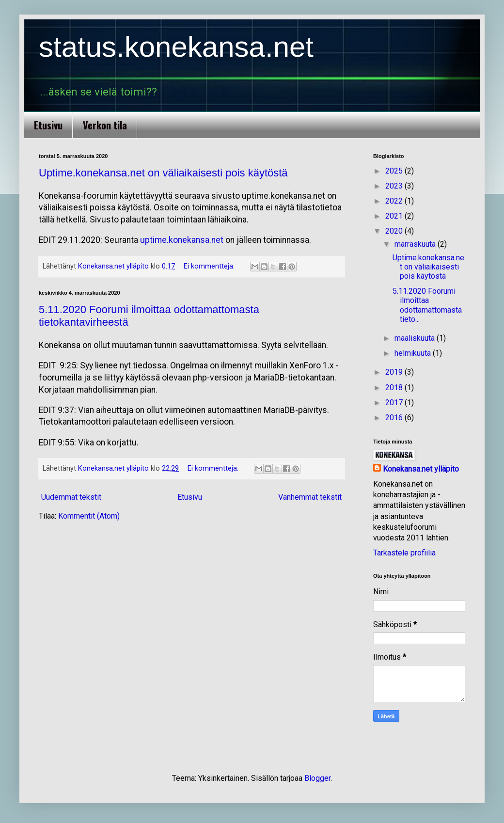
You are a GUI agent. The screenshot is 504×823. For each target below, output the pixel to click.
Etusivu (48, 125)
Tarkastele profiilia (404, 553)
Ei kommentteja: (210, 266)
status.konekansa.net (176, 47)
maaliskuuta (416, 338)
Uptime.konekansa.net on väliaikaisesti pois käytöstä (163, 173)
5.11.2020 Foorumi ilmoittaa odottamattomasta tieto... (427, 305)
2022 (395, 201)
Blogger (317, 778)
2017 (395, 403)
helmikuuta (414, 353)
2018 (395, 388)
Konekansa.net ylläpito (421, 469)
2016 (395, 418)
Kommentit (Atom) (89, 516)
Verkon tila (105, 125)
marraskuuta (416, 244)
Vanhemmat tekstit (310, 497)
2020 (395, 231)
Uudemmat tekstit (71, 497)
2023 (395, 186)
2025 (395, 171)
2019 (395, 372)
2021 (395, 216)
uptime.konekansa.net (182, 240)
